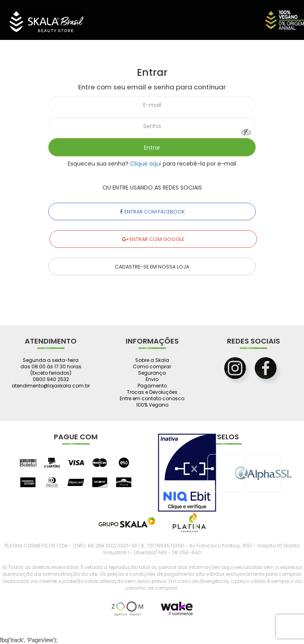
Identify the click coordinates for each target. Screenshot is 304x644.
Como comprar (152, 367)
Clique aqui (146, 164)
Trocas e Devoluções (152, 392)
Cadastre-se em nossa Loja (152, 267)
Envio (152, 379)
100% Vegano (152, 405)
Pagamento (152, 386)
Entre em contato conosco (152, 399)
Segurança (152, 373)
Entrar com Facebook (152, 212)
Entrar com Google (153, 239)
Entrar (152, 148)
